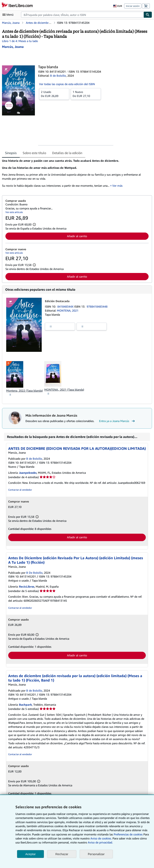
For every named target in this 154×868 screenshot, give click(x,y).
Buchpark (25, 705)
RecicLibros (27, 586)
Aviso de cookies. (101, 838)
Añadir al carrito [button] (77, 236)
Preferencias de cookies (128, 834)
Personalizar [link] (96, 854)
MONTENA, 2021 (68, 310)
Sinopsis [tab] (11, 153)
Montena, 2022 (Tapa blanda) (24, 391)
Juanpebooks (28, 473)
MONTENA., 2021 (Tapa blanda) (64, 390)
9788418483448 (97, 306)
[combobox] (82, 15)
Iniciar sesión (133, 6)
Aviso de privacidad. (100, 842)
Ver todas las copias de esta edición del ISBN (67, 84)
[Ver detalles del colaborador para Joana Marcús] (13, 47)
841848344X (66, 306)
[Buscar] (148, 15)
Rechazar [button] (62, 854)
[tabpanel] (75, 175)
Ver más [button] (117, 186)
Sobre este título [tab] (34, 153)
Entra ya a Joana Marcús (117, 421)
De (54, 94)
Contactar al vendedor (20, 490)
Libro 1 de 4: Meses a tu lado (20, 41)
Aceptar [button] (30, 854)
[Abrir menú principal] (9, 15)
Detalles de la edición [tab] (67, 153)
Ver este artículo (14, 212)
